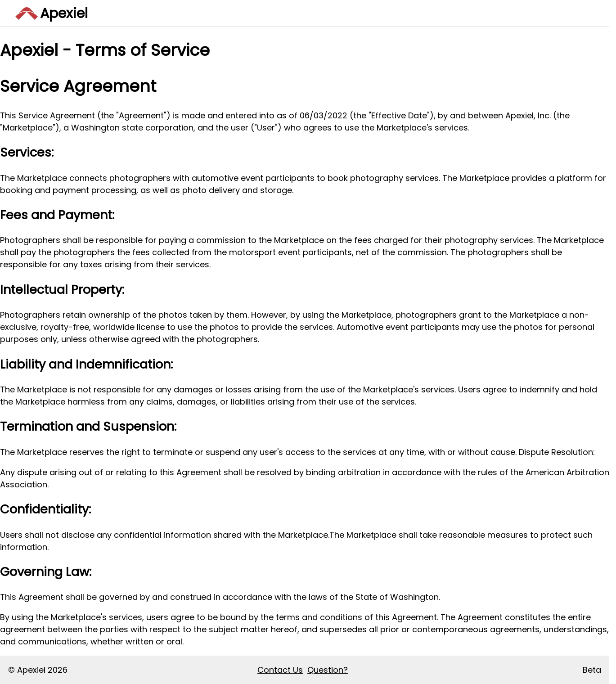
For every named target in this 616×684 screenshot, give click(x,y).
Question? (328, 670)
